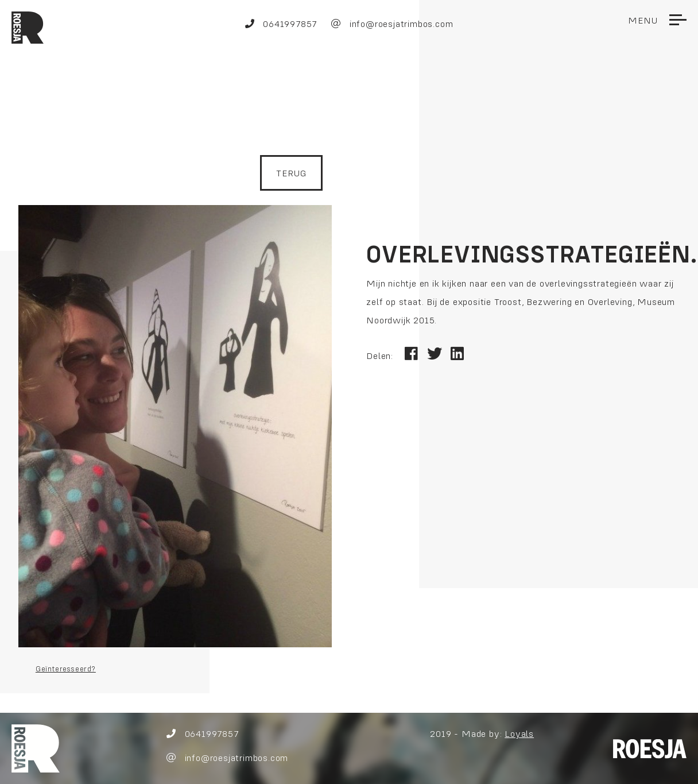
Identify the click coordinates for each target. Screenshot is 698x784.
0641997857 (281, 24)
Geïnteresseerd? (66, 669)
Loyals (520, 733)
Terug (291, 173)
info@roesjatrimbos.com (392, 24)
